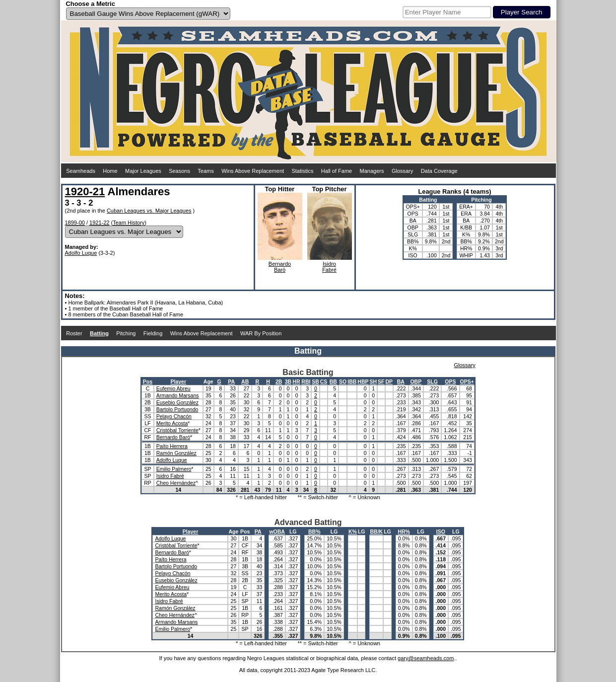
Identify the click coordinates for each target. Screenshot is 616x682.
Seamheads (81, 171)
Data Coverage (439, 171)
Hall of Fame (337, 171)
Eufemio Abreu (173, 388)
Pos (148, 381)
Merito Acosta (172, 423)
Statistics (302, 171)
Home (110, 171)
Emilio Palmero (174, 469)
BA (401, 381)
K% (353, 531)
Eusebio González (177, 402)
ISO (441, 531)
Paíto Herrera (172, 446)
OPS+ (467, 381)
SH (374, 381)
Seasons (179, 171)
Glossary (402, 171)
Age (208, 381)
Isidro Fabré (170, 476)
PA (231, 381)
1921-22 (99, 223)
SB (315, 381)
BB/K (376, 531)
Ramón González (176, 453)
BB (333, 381)
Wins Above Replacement (253, 171)
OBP (416, 381)
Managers (372, 171)
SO (343, 381)
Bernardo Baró (173, 437)
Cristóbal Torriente (177, 430)
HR (296, 381)
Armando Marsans (178, 395)
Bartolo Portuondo (177, 409)
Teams (205, 171)
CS (324, 381)
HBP (363, 381)
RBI (306, 381)
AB (245, 381)
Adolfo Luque (81, 253)
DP (389, 381)
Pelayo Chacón (174, 416)
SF (381, 381)
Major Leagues (143, 171)
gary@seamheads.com (426, 658)
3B (288, 381)
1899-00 (75, 223)
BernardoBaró (280, 267)
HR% (404, 531)
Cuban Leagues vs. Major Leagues (149, 211)
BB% (314, 531)
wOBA (277, 531)
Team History (129, 223)
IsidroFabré (329, 267)
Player (179, 381)
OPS (450, 381)
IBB (352, 381)
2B (279, 381)
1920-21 (85, 191)
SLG (432, 381)
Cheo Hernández (176, 483)
